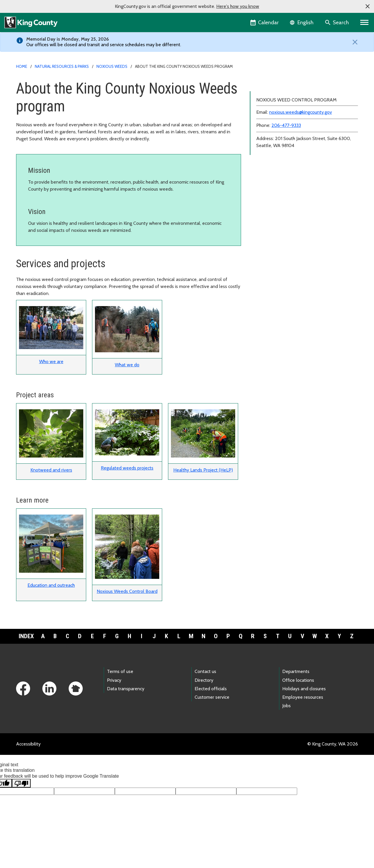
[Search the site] (337, 23)
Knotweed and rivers (51, 470)
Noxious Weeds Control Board (127, 591)
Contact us (205, 671)
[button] (368, 6)
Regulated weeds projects (127, 468)
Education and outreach (51, 585)
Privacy (114, 680)
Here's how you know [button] (238, 6)
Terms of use (120, 671)
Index (26, 636)
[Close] (354, 42)
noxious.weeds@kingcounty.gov (301, 140)
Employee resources (303, 697)
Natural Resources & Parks (62, 66)
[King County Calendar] (265, 23)
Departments (296, 671)
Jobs (286, 706)
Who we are (51, 361)
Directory (204, 680)
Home (22, 66)
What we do (127, 365)
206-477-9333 (286, 153)
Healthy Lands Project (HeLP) (203, 470)
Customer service (212, 697)
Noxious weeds (112, 66)
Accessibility (28, 744)
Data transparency (126, 689)
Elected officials (211, 689)
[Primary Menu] (365, 23)
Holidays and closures (304, 689)
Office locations (298, 680)
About (262, 84)
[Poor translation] (21, 783)
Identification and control (281, 93)
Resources (266, 103)
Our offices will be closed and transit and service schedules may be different (103, 45)
